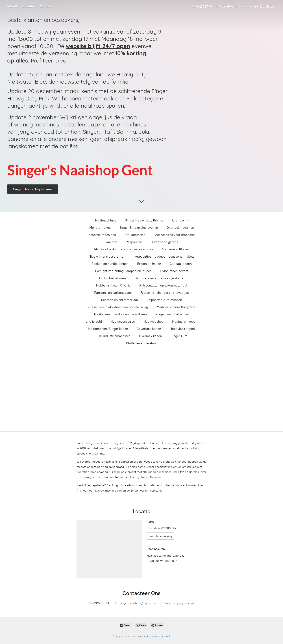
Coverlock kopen (149, 329)
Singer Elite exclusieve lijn (139, 228)
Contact (46, 6)
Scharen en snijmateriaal (119, 300)
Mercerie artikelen (175, 249)
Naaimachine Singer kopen (108, 329)
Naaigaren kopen (185, 322)
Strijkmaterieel (135, 235)
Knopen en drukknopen (172, 314)
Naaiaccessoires (123, 322)
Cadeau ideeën (181, 264)
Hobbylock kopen (182, 329)
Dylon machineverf (174, 271)
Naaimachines (106, 220)
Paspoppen (134, 242)
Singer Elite (179, 336)
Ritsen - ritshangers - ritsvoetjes (165, 293)
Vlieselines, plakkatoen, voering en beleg (118, 307)
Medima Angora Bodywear (176, 307)
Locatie (28, 6)
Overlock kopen (151, 336)
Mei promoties (100, 228)
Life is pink (180, 220)
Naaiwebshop (154, 322)
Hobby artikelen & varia (113, 285)
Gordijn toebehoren (112, 278)
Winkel (12, 6)
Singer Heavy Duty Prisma (144, 220)
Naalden (111, 242)
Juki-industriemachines (113, 336)
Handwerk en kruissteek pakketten (160, 278)
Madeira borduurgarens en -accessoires (124, 249)
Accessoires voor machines (175, 235)
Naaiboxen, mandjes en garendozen (120, 314)
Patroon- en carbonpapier (113, 293)
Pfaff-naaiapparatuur (141, 343)
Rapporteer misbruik (159, 637)
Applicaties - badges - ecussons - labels (165, 257)
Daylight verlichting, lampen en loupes (123, 271)
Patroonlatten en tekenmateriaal (163, 285)
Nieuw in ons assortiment (107, 257)
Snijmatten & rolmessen (164, 300)
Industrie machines (102, 235)
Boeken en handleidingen (110, 264)
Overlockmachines (180, 228)
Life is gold (94, 322)
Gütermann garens (164, 242)
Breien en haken (149, 264)
